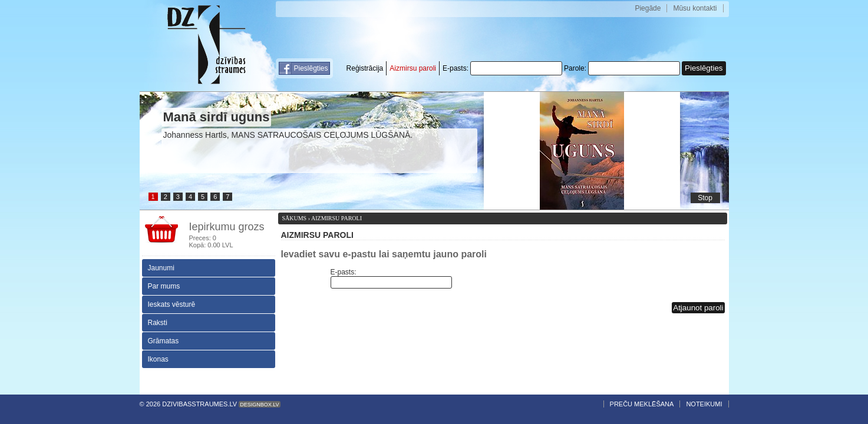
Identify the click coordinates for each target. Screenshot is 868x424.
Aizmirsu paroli (413, 68)
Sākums (295, 218)
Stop (705, 198)
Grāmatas (164, 341)
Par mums (164, 286)
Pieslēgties (311, 68)
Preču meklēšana (642, 404)
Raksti (158, 323)
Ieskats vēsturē (172, 304)
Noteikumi (704, 404)
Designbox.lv (259, 405)
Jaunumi (161, 268)
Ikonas (158, 359)
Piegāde (648, 8)
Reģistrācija (365, 68)
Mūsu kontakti (695, 8)
